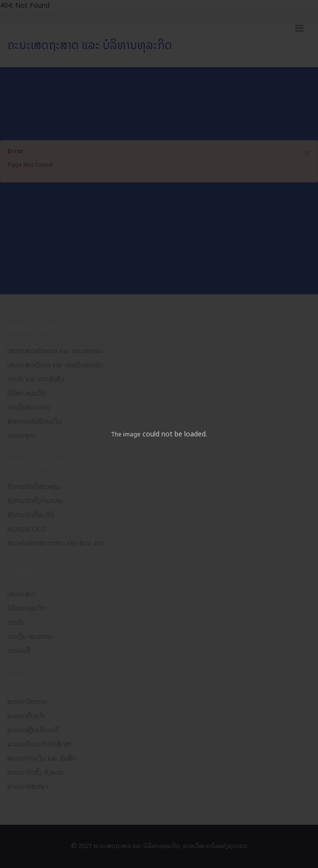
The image (126, 434)
